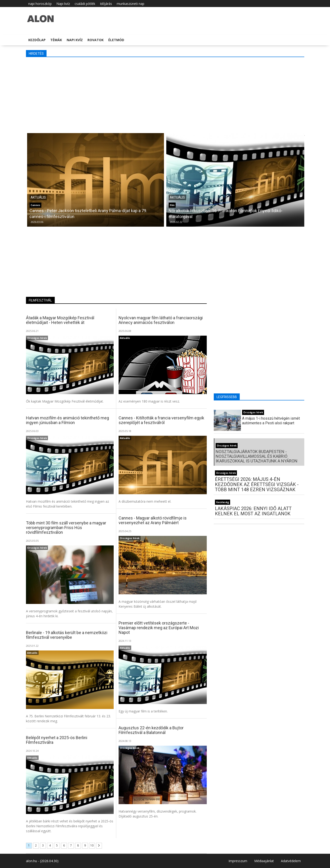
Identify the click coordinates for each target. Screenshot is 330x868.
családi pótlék (85, 4)
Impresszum (238, 861)
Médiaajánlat (264, 861)
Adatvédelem (291, 861)
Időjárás (106, 4)
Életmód (116, 40)
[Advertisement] (165, 94)
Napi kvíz (63, 4)
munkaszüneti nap (131, 4)
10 (92, 845)
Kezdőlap (37, 40)
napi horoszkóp (40, 4)
